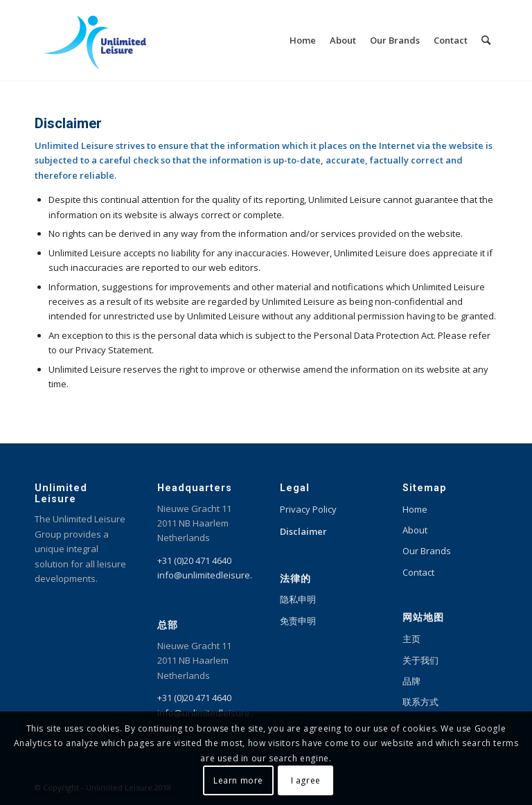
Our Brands (427, 551)
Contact (418, 572)
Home (415, 509)
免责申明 (298, 621)
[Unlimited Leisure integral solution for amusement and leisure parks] (95, 40)
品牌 (411, 681)
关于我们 (420, 660)
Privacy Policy (308, 509)
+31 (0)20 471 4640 (194, 560)
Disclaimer (303, 531)
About (415, 530)
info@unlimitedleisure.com (213, 575)
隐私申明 (298, 599)
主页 (411, 639)
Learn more (238, 780)
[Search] (486, 40)
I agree (306, 780)
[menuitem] (303, 40)
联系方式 (420, 702)
